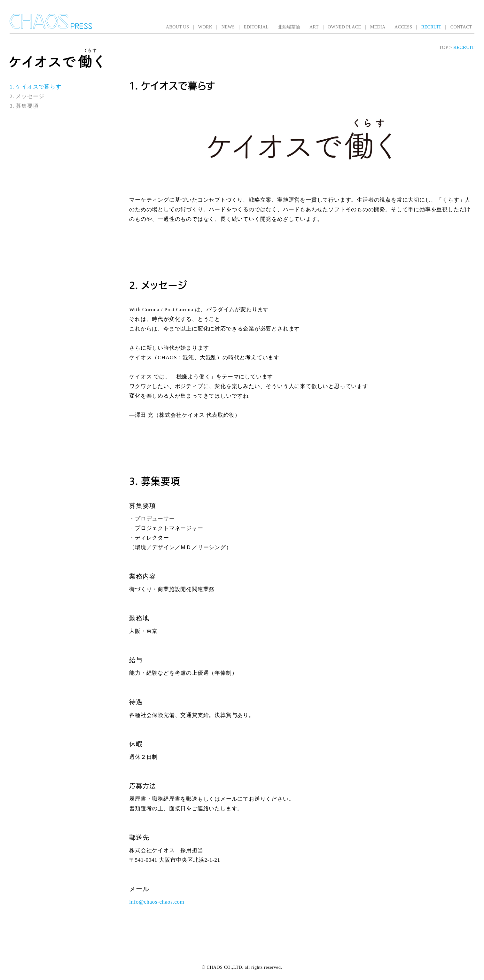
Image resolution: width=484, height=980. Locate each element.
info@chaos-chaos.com (157, 902)
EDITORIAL (256, 27)
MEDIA (378, 27)
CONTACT (461, 27)
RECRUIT (431, 27)
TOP (443, 47)
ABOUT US (177, 27)
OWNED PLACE (344, 27)
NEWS (228, 27)
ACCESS (403, 27)
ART (314, 27)
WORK (205, 27)
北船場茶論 (289, 27)
